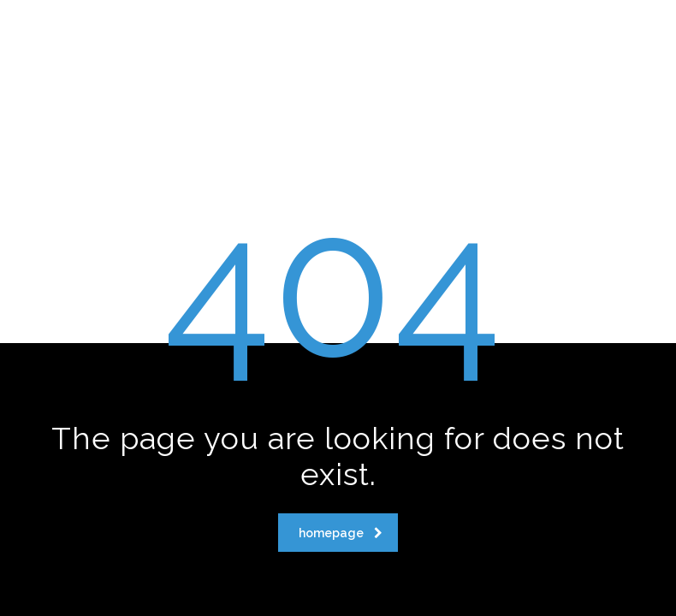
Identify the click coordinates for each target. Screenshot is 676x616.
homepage (341, 533)
